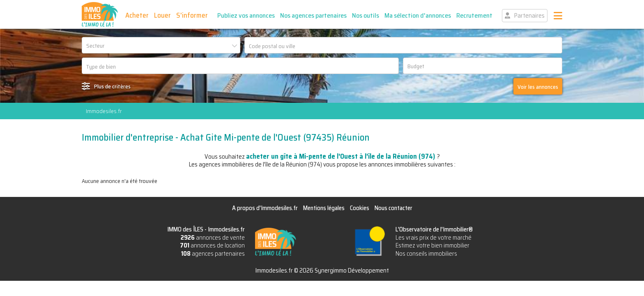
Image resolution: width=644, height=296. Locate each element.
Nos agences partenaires (313, 15)
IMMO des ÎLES (100, 14)
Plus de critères (112, 86)
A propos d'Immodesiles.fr (265, 208)
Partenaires (529, 16)
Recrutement (474, 15)
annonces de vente (213, 238)
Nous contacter (393, 208)
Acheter (137, 15)
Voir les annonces (538, 87)
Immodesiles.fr (104, 111)
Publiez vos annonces (246, 15)
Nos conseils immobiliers (426, 254)
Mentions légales (324, 208)
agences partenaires (213, 254)
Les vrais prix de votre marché (434, 238)
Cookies (360, 208)
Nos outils (366, 15)
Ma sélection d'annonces (418, 15)
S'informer (192, 15)
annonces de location (212, 245)
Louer (162, 15)
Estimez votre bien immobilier (432, 245)
